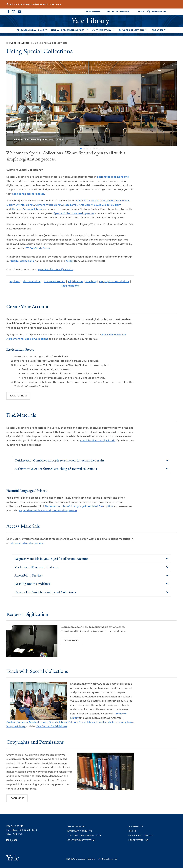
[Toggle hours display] (144, 12)
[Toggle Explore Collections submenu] (146, 30)
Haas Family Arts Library (78, 205)
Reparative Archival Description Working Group (48, 510)
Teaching (91, 281)
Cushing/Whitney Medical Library (27, 722)
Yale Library (91, 21)
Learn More (71, 641)
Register (15, 281)
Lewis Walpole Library (107, 205)
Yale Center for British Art (52, 726)
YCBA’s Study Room (38, 248)
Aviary (70, 261)
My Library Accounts (118, 12)
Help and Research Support (68, 30)
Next (172, 65)
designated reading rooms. (27, 543)
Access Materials (54, 281)
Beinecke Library (86, 200)
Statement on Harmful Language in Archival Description (79, 506)
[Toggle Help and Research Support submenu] (87, 30)
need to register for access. (28, 194)
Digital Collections (22, 261)
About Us (157, 30)
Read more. (56, 4)
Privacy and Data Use (141, 836)
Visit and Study (102, 30)
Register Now (18, 396)
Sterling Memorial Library (27, 209)
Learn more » (56, 139)
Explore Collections (132, 30)
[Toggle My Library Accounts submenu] (129, 12)
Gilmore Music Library (49, 205)
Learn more (17, 798)
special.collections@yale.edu (56, 269)
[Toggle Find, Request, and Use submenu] (46, 30)
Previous (164, 65)
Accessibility (136, 826)
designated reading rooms (113, 177)
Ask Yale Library (93, 12)
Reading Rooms (70, 286)
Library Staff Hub (138, 840)
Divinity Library (25, 205)
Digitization (75, 281)
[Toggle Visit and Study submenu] (113, 30)
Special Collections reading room (74, 213)
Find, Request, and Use (30, 30)
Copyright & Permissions (114, 281)
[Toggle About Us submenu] (165, 30)
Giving (132, 831)
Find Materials (32, 281)
